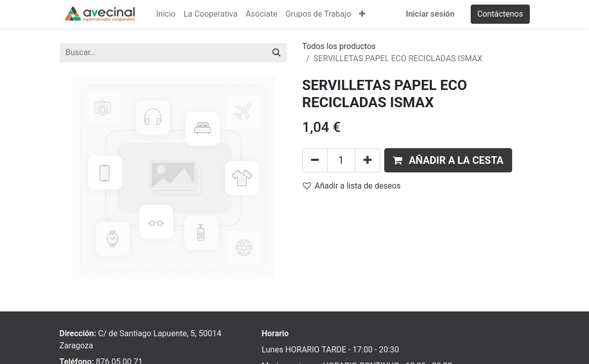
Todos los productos (339, 46)
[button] (362, 14)
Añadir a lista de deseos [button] (352, 186)
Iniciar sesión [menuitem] (430, 14)
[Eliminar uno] (315, 160)
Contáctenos (500, 14)
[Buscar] (277, 53)
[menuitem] (166, 14)
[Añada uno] (368, 160)
